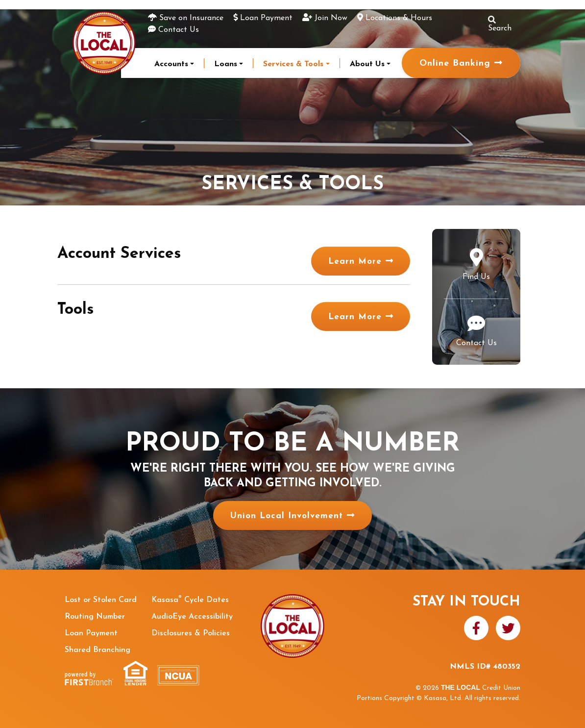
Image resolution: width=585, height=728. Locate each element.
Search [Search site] (500, 24)
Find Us (476, 277)
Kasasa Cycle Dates (190, 600)
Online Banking (455, 63)
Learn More (360, 260)
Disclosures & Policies (191, 633)
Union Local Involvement (286, 516)
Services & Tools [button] (293, 64)
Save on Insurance (191, 18)
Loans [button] (226, 64)
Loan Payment (266, 18)
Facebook (476, 628)
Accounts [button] (171, 64)
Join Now (331, 18)
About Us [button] (367, 64)
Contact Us (179, 30)
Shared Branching (97, 650)
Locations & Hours (399, 18)
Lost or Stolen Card (101, 600)
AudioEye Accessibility (192, 617)
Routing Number (95, 617)
